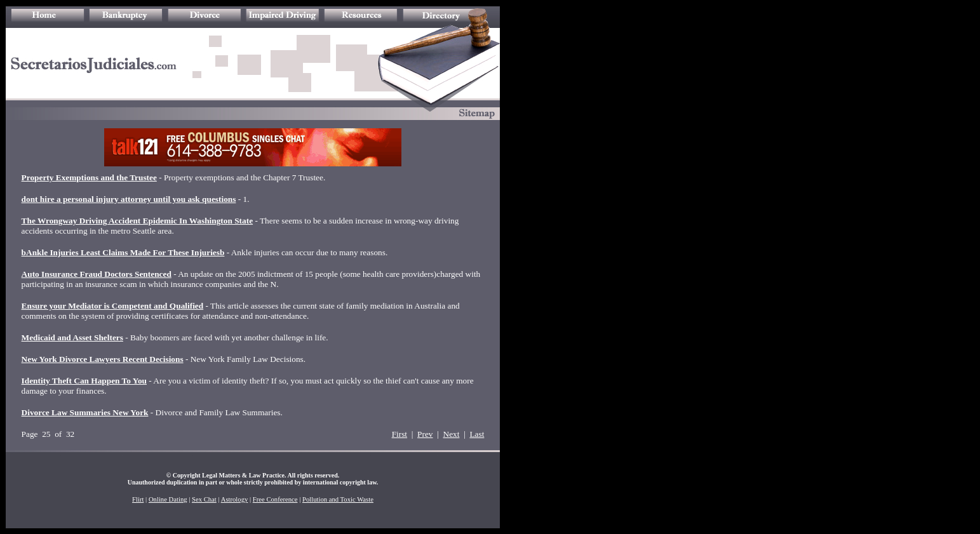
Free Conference (275, 499)
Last (477, 434)
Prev (425, 434)
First (399, 434)
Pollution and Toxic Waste (338, 499)
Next (452, 434)
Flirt (138, 499)
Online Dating (168, 499)
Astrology (235, 499)
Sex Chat (204, 499)
